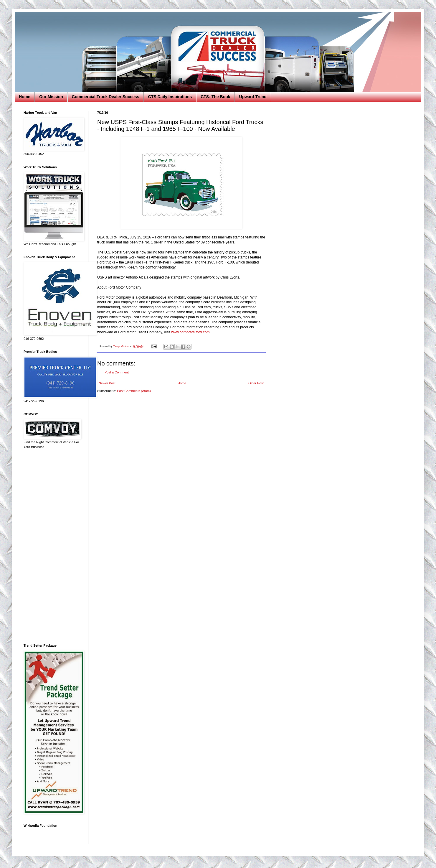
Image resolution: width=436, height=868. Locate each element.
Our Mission (51, 97)
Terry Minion (122, 346)
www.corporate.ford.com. (191, 332)
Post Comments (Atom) (134, 391)
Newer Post (107, 383)
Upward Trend (253, 97)
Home (25, 97)
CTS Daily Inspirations (170, 97)
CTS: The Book (215, 97)
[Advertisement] (52, 546)
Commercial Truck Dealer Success (106, 97)
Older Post (256, 383)
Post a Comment (117, 372)
